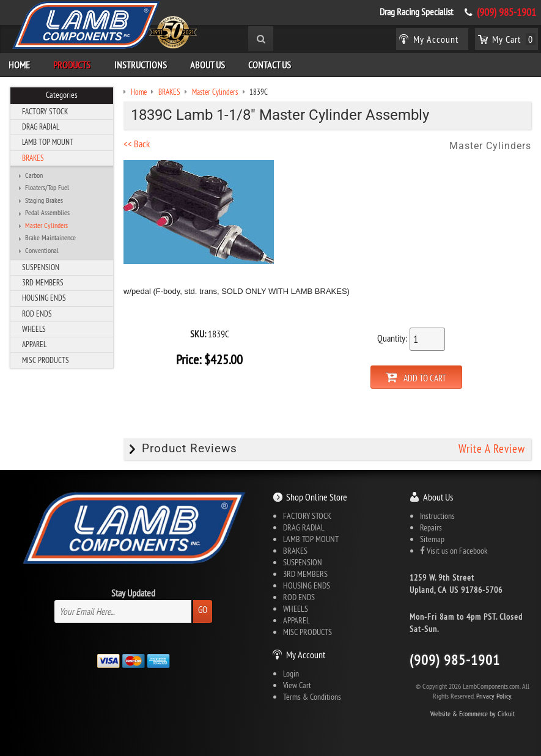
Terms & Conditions (312, 697)
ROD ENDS (37, 314)
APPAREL (34, 344)
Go (203, 610)
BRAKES (33, 158)
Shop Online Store (317, 497)
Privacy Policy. (494, 696)
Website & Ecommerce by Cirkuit (473, 714)
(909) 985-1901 (506, 12)
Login (291, 673)
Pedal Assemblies (47, 213)
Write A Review (492, 449)
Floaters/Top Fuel (47, 188)
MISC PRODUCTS (46, 360)
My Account (306, 655)
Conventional (42, 251)
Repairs (431, 527)
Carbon (34, 175)
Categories (62, 95)
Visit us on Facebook (454, 551)
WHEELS (34, 329)
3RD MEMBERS (43, 282)
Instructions (141, 65)
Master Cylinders (46, 226)
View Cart (297, 685)
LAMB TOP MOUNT (48, 142)
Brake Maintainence (50, 238)
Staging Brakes (44, 200)
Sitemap (432, 539)
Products (72, 65)
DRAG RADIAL (41, 127)
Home (19, 65)
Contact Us (270, 65)
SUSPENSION (41, 267)
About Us (208, 65)
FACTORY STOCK (45, 111)
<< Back (137, 144)
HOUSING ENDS (44, 298)
